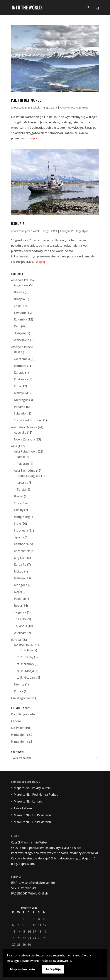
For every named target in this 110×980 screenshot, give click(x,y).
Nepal (21, 457)
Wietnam (20, 633)
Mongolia (21, 585)
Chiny (18, 503)
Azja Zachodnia (25, 471)
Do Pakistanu (21, 728)
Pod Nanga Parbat (24, 714)
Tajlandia (20, 626)
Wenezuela (22, 340)
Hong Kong (22, 517)
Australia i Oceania (24, 427)
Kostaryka (21, 379)
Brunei (18, 496)
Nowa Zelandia (24, 439)
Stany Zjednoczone (27, 420)
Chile (17, 306)
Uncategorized (21, 698)
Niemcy (19, 684)
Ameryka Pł (19, 347)
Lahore (16, 721)
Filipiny (19, 510)
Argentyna (82, 107)
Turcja (21, 489)
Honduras (21, 366)
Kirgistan (20, 558)
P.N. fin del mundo (26, 100)
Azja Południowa (26, 451)
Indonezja (21, 530)
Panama (20, 407)
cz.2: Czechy (25, 657)
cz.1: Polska (25, 650)
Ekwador (20, 313)
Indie (17, 524)
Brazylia (19, 299)
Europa (16, 640)
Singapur (20, 612)
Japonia (19, 537)
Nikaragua (21, 400)
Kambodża (21, 544)
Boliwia (19, 292)
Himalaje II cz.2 (22, 735)
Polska (18, 691)
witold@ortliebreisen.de (38, 883)
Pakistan (23, 464)
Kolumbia (20, 319)
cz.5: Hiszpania (27, 678)
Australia (20, 433)
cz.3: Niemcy (25, 664)
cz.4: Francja (25, 671)
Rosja (18, 606)
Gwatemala (22, 359)
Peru (17, 326)
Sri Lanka (20, 619)
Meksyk (19, 393)
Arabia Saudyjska (28, 476)
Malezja (19, 578)
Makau (19, 571)
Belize (18, 352)
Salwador (20, 413)
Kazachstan (22, 551)
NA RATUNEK (23, 645)
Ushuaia (18, 223)
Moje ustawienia (22, 969)
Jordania (22, 483)
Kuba (17, 386)
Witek (36, 107)
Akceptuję (53, 969)
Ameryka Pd (67, 107)
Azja (14, 446)
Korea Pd (20, 565)
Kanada (19, 373)
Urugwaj (20, 333)
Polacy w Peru (42, 788)
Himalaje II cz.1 (22, 741)
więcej (34, 138)
